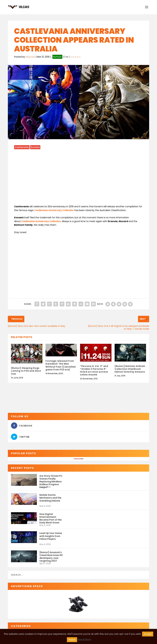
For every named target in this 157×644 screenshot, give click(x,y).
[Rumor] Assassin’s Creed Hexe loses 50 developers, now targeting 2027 (51, 556)
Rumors (57, 57)
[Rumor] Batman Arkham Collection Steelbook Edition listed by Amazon (130, 369)
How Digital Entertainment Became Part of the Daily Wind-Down (51, 518)
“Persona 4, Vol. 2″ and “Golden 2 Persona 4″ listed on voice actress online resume (94, 370)
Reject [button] (72, 640)
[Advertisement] (78, 179)
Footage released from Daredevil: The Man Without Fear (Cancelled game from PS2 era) (61, 365)
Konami (35, 147)
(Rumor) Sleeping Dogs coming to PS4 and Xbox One (26, 371)
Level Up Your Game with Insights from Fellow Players (51, 536)
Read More (84, 640)
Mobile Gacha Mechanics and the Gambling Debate (50, 498)
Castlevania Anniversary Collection (41, 221)
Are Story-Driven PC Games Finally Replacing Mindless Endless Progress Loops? (51, 480)
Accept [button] (148, 634)
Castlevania (22, 147)
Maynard (30, 57)
